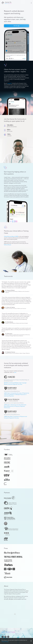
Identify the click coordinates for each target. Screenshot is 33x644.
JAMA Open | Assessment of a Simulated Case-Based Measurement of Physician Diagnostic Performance (15, 406)
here (15, 372)
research (10, 83)
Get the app (17, 26)
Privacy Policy (5, 642)
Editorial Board (7, 245)
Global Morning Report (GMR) (11, 237)
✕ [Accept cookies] (31, 641)
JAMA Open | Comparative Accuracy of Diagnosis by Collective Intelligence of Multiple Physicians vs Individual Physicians (17, 395)
